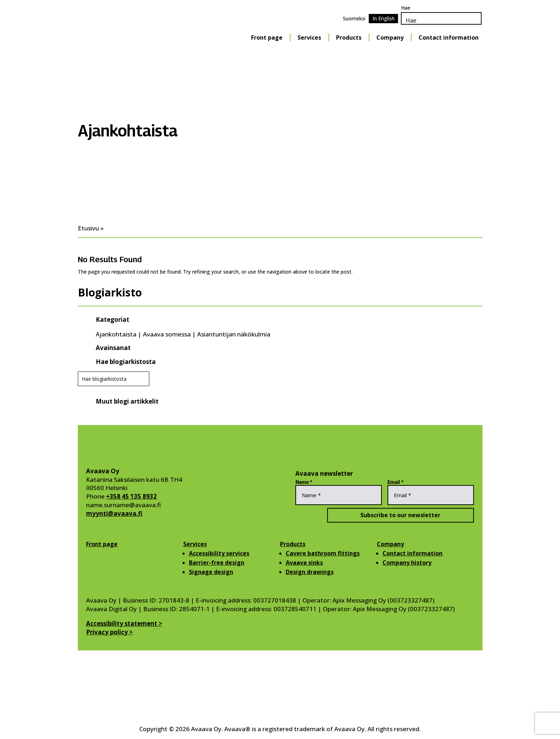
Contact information (412, 553)
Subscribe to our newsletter (385, 515)
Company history (407, 563)
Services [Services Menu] (309, 38)
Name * (304, 482)
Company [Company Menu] (390, 38)
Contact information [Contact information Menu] (449, 38)
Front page (102, 544)
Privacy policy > (109, 632)
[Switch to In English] (384, 19)
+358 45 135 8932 (131, 496)
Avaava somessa (167, 334)
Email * (396, 482)
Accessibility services (219, 553)
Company (390, 544)
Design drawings (310, 572)
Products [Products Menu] (349, 38)
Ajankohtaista (116, 334)
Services (195, 544)
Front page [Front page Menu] (267, 38)
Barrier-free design (217, 563)
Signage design (211, 572)
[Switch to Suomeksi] (354, 19)
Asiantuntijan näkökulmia (234, 334)
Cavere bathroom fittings (323, 553)
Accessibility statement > (124, 623)
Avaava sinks (304, 563)
